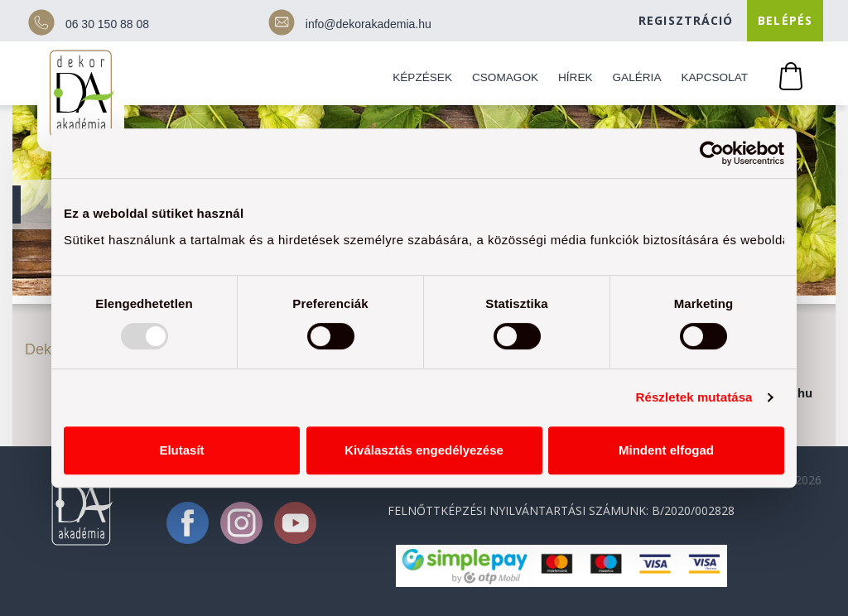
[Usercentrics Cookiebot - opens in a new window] (712, 153)
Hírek (576, 77)
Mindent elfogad (666, 450)
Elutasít (181, 450)
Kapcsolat (714, 77)
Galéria (637, 77)
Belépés (785, 20)
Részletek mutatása (694, 397)
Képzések (422, 77)
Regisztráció (686, 20)
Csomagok (505, 77)
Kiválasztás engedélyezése (424, 450)
